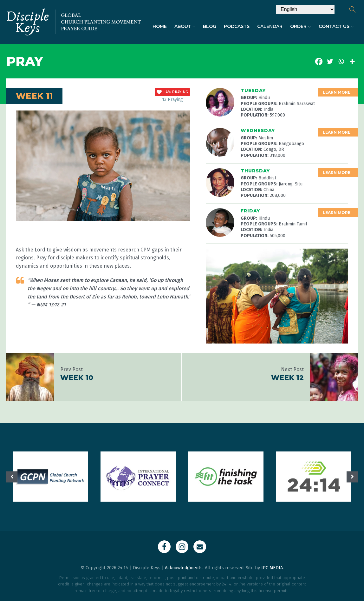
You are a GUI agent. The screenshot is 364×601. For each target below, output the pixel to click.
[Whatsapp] (341, 61)
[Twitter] (330, 61)
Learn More (337, 92)
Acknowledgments (184, 568)
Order (301, 26)
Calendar (270, 26)
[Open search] (353, 10)
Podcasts (237, 26)
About (185, 26)
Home (160, 26)
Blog (210, 26)
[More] (352, 61)
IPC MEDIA (272, 568)
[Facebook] (319, 61)
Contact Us (336, 26)
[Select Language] (305, 9)
